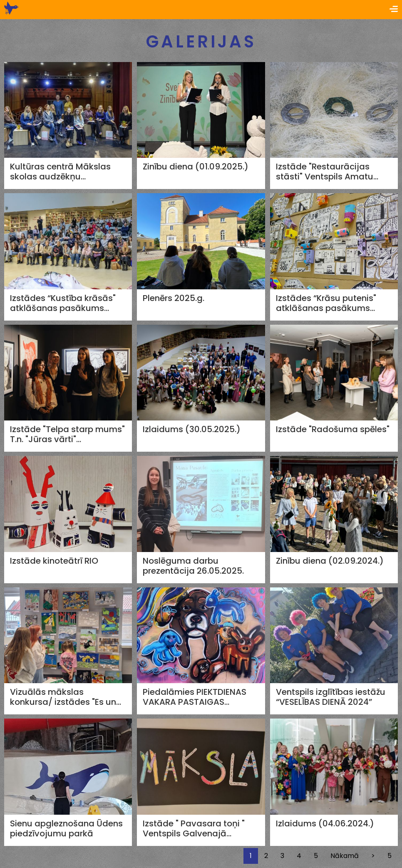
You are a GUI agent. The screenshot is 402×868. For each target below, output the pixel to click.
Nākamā (345, 856)
